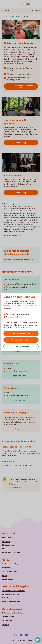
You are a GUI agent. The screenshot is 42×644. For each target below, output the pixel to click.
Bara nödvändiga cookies (21, 340)
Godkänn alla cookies (21, 333)
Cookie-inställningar (21, 346)
